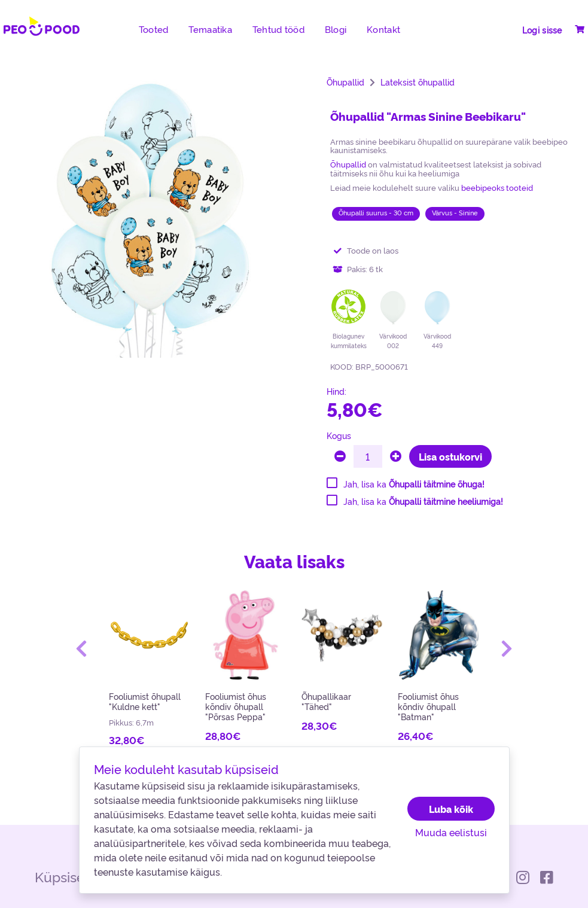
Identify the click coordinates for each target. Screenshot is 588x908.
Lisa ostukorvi (450, 456)
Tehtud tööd (278, 29)
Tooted (154, 29)
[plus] (396, 456)
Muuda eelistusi (451, 832)
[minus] (340, 456)
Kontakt (383, 29)
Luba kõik (451, 809)
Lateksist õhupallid (418, 82)
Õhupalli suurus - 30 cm (376, 213)
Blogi (336, 29)
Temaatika (210, 29)
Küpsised (64, 876)
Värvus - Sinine (455, 213)
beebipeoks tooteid (497, 187)
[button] (81, 648)
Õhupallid (345, 82)
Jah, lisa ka (414, 484)
